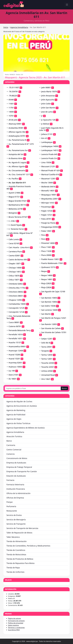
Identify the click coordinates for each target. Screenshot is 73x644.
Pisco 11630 (46, 251)
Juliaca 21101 (47, 134)
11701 (11, 108)
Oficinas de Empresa (15, 498)
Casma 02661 (14, 256)
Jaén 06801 (46, 87)
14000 (11, 112)
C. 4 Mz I (12, 221)
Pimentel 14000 (48, 243)
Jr (42, 116)
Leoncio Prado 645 (49, 154)
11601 (11, 104)
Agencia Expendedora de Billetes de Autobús (26, 428)
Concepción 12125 (16, 308)
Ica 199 (12, 371)
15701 (11, 116)
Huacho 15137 (15, 342)
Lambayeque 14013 (50, 150)
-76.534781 (13, 92)
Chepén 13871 (15, 264)
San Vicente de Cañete (51, 328)
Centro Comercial (14, 450)
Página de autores (14, 618)
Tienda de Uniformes (15, 572)
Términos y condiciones (16, 628)
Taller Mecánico (13, 537)
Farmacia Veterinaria (15, 485)
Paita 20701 (46, 219)
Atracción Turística (14, 436)
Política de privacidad (16, 623)
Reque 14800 (47, 275)
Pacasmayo (46, 207)
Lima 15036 (46, 162)
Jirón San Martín (48, 108)
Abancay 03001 (15, 124)
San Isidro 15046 (48, 306)
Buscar (64, 388)
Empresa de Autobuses (16, 463)
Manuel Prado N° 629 (50, 170)
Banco (9, 441)
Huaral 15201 (14, 359)
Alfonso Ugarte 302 (17, 132)
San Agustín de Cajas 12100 (53, 291)
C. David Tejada (15, 225)
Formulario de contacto (16, 621)
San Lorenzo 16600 (49, 310)
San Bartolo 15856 (49, 302)
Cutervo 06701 (15, 326)
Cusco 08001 (14, 322)
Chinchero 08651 (16, 296)
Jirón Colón (46, 104)
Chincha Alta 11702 (17, 288)
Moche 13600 (47, 183)
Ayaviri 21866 (14, 193)
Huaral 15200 (14, 355)
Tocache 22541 (48, 367)
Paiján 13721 (47, 215)
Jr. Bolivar (45, 124)
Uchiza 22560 (47, 371)
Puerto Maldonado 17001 (52, 263)
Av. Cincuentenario (17, 170)
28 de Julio (13, 120)
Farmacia (10, 480)
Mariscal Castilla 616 (50, 174)
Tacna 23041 (47, 347)
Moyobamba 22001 (50, 199)
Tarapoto (45, 351)
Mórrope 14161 (48, 203)
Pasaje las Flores (48, 223)
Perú (43, 239)
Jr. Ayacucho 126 (48, 120)
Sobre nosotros (13, 625)
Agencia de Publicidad (16, 415)
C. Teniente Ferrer (16, 229)
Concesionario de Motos (17, 458)
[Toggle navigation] (67, 5)
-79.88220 (13, 96)
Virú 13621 (46, 379)
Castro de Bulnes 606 (18, 260)
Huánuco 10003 (15, 367)
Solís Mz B (46, 343)
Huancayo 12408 (16, 351)
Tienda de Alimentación (17, 541)
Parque (10, 502)
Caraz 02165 (14, 243)
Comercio (11, 454)
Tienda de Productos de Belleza (20, 559)
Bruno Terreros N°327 (18, 217)
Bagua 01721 (14, 197)
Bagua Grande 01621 (18, 201)
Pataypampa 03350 (50, 227)
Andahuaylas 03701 (17, 136)
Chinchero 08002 (16, 292)
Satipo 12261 (47, 339)
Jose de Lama (47, 112)
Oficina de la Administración (18, 493)
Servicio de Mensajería (16, 520)
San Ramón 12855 (49, 324)
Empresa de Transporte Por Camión (22, 471)
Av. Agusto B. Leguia (17, 162)
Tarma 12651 (47, 359)
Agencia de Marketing (16, 410)
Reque (44, 271)
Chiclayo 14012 (15, 272)
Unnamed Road (48, 375)
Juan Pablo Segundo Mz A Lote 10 (51, 129)
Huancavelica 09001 (17, 346)
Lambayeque (47, 142)
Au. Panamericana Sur (18, 150)
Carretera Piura (15, 251)
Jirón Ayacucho (48, 100)
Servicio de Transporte (16, 524)
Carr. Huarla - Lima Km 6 (19, 247)
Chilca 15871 (14, 280)
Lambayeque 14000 (50, 146)
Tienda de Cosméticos (16, 550)
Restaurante (12, 511)
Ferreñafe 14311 (16, 338)
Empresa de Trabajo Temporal (19, 467)
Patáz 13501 (46, 231)
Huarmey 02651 (15, 363)
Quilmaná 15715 (48, 267)
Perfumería (11, 506)
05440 (11, 100)
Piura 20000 (46, 255)
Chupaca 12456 (15, 300)
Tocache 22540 (48, 363)
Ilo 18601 (13, 379)
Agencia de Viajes (14, 419)
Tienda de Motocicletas (16, 555)
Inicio (6, 27)
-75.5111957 (14, 87)
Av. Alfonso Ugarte (17, 166)
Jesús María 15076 (49, 92)
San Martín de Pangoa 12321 (54, 318)
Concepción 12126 (16, 312)
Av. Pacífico (13, 179)
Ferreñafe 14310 (16, 334)
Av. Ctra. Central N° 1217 (19, 174)
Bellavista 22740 (16, 209)
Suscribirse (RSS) (14, 630)
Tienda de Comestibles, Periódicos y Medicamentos (28, 546)
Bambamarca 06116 (17, 205)
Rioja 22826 (46, 287)
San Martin (46, 314)
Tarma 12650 (47, 355)
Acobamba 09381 (16, 128)
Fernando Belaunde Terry (20, 330)
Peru (43, 235)
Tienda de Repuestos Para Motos (20, 563)
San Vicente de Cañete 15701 (54, 332)
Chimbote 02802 (16, 284)
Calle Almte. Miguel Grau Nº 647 (20, 234)
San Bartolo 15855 (49, 298)
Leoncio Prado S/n (49, 158)
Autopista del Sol (16, 154)
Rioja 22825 (46, 283)
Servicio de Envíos (14, 515)
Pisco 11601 (46, 247)
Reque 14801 (47, 279)
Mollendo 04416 (48, 187)
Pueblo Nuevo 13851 (50, 259)
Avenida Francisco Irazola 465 (19, 188)
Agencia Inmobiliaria (19, 27)
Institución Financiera (16, 489)
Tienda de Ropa (13, 568)
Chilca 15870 (14, 276)
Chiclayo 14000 (15, 268)
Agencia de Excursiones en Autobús (22, 406)
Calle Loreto (14, 239)
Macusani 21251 (48, 166)
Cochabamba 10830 (17, 304)
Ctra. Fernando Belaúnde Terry (18, 317)
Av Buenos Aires (16, 158)
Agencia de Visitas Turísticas (18, 423)
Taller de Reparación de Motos (19, 533)
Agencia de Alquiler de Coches (19, 401)
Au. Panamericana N (17, 140)
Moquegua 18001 (49, 195)
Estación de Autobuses (16, 476)
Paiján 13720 (47, 211)
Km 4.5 (44, 138)
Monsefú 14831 (48, 191)
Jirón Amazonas (48, 96)
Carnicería (11, 445)
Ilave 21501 (13, 375)
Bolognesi (13, 213)
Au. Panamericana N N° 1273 (21, 144)
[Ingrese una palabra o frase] (33, 388)
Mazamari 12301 (48, 179)
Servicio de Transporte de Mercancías (22, 528)
